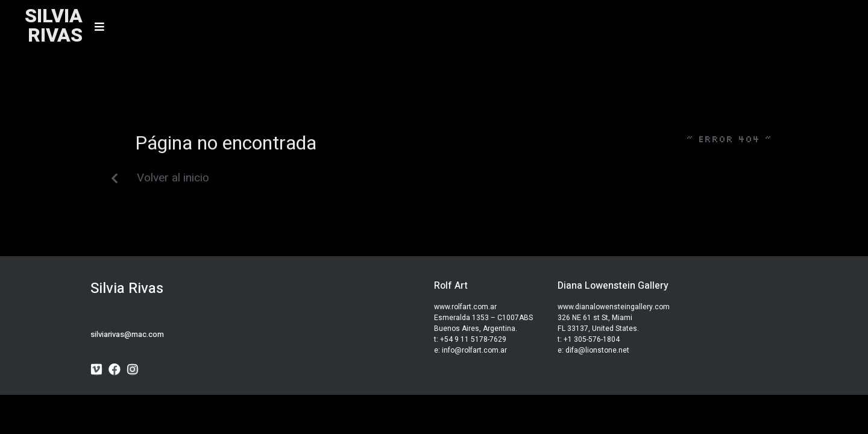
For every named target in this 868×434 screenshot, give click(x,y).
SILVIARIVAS (54, 26)
